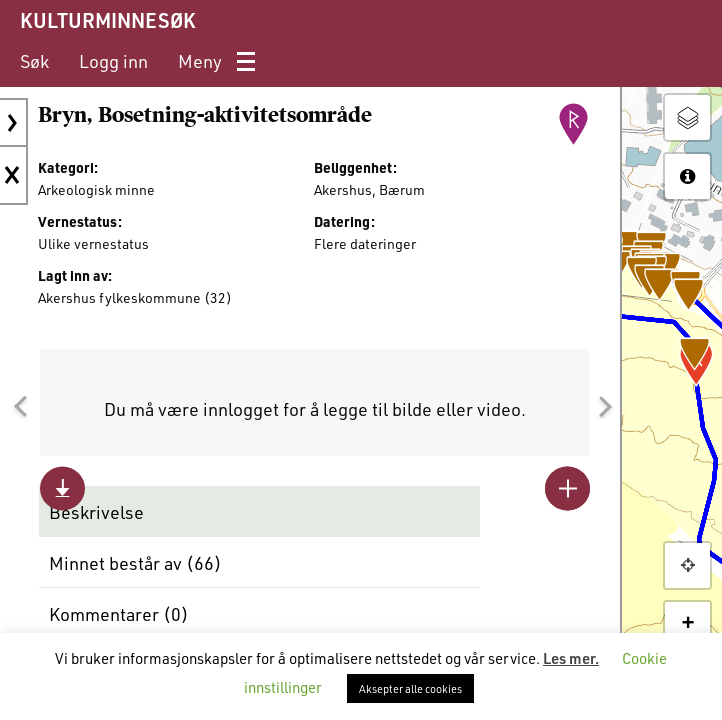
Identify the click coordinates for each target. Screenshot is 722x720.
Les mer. (571, 658)
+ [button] (687, 624)
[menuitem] (34, 61)
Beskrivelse (96, 512)
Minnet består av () (135, 563)
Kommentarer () (119, 614)
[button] (20, 407)
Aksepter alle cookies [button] (410, 688)
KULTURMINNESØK (107, 20)
